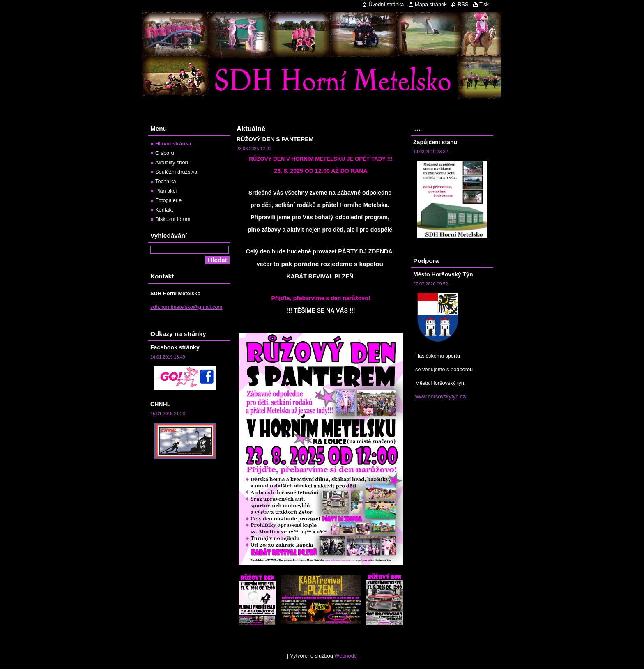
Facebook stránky (175, 347)
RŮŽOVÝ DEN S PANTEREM (275, 139)
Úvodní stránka (386, 4)
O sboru (165, 153)
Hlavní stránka (173, 144)
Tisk (484, 4)
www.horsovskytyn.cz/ (441, 397)
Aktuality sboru (172, 162)
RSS (463, 4)
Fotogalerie (168, 200)
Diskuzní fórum (173, 219)
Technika (166, 181)
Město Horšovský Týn (443, 274)
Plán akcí (166, 191)
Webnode (346, 656)
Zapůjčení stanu (435, 142)
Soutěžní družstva (176, 172)
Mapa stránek (431, 4)
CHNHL (160, 404)
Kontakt (164, 210)
